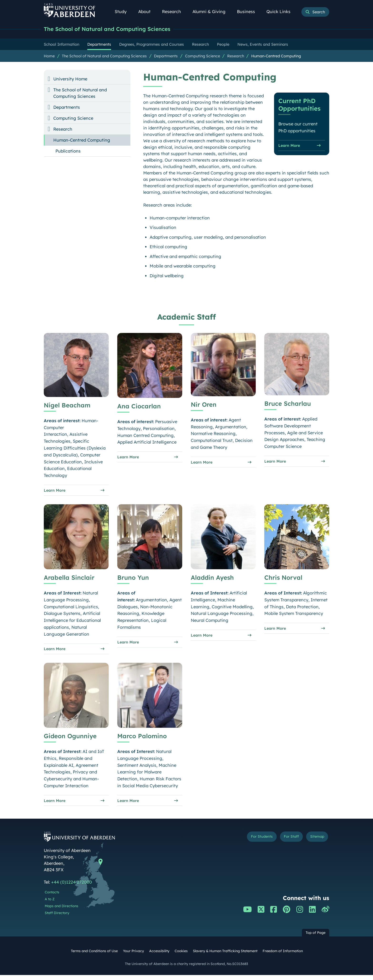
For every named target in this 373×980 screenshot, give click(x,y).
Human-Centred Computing (276, 56)
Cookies (181, 956)
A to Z (50, 904)
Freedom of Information (283, 956)
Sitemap (315, 842)
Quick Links (281, 12)
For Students (249, 842)
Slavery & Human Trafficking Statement (225, 956)
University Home (70, 79)
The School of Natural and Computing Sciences (115, 29)
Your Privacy (133, 956)
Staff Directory (57, 918)
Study (123, 12)
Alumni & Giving (212, 12)
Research (174, 12)
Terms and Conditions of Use (94, 956)
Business (249, 12)
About (147, 12)
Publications (68, 151)
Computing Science (203, 56)
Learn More (291, 147)
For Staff (284, 842)
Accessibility (159, 956)
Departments (166, 56)
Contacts (52, 897)
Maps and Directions (61, 911)
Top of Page (316, 938)
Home (49, 56)
